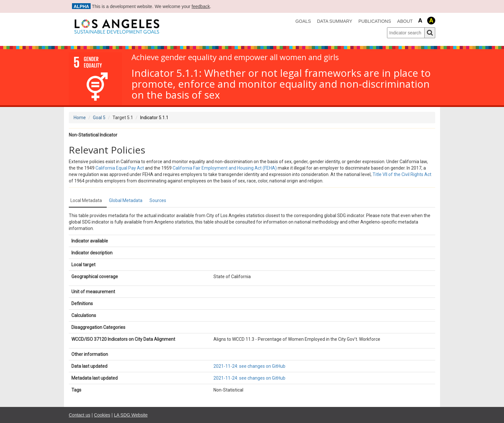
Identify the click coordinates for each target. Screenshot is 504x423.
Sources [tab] (158, 200)
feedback (201, 6)
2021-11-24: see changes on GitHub (249, 366)
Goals (303, 21)
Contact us (80, 415)
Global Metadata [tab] (126, 200)
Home (80, 118)
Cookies (102, 415)
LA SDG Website (131, 415)
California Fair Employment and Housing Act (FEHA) (225, 168)
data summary (335, 21)
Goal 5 (99, 118)
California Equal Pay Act (120, 168)
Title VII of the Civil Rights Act (402, 174)
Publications (375, 21)
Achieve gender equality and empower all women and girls (235, 57)
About (405, 21)
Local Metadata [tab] (86, 200)
